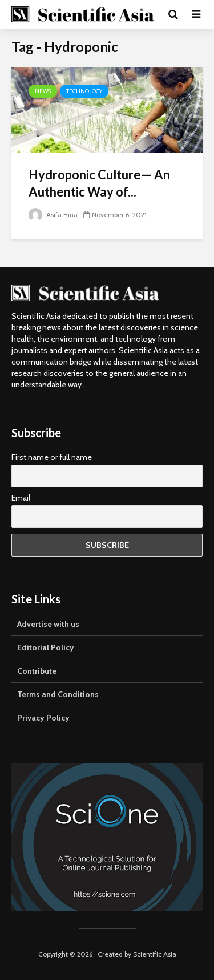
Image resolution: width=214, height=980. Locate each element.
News (43, 91)
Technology (84, 91)
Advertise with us (48, 624)
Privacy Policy (43, 718)
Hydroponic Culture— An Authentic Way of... (99, 183)
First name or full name (52, 457)
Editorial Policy (46, 647)
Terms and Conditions (58, 694)
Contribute (37, 671)
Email (21, 498)
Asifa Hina (53, 215)
